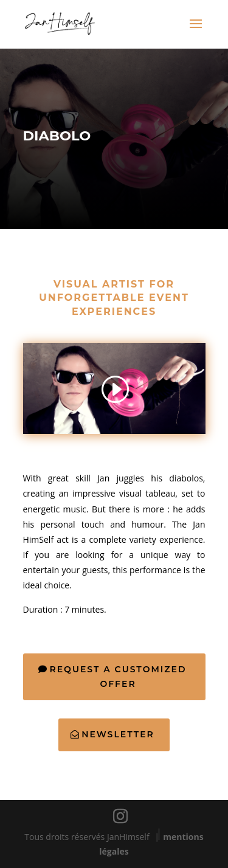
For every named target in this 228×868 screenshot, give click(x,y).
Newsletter (118, 734)
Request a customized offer (118, 677)
